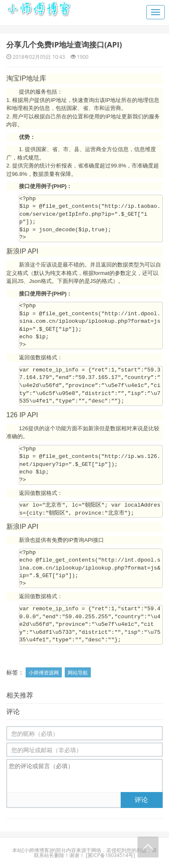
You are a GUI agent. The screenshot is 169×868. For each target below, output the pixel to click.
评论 (141, 800)
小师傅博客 (37, 850)
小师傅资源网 (44, 673)
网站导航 (78, 673)
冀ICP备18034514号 (110, 855)
